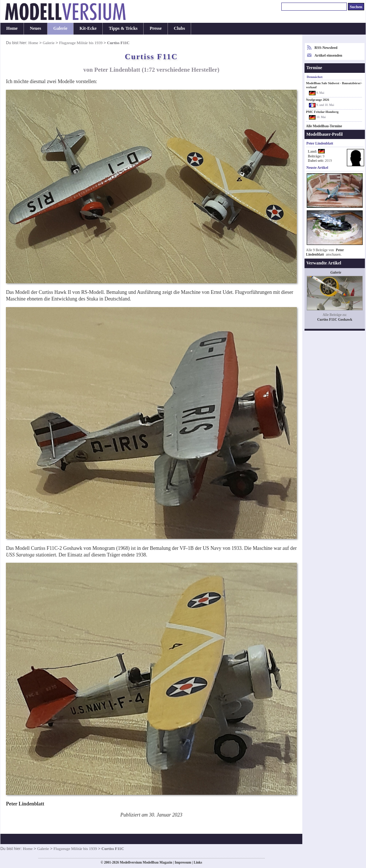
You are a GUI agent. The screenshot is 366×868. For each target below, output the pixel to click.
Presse (156, 28)
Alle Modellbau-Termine (324, 126)
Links (198, 862)
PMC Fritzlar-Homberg (322, 112)
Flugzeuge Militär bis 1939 (81, 43)
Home (12, 28)
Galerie (60, 28)
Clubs (179, 28)
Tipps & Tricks (123, 28)
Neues (36, 28)
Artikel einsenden (328, 55)
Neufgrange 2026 (318, 100)
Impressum (183, 862)
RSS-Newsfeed (326, 48)
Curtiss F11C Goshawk (335, 319)
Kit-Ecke (88, 28)
